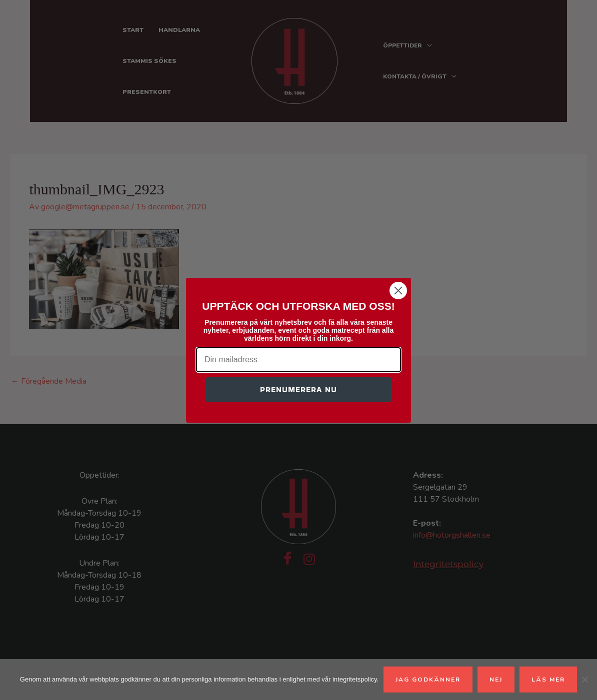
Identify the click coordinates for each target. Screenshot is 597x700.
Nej (496, 680)
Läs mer (548, 680)
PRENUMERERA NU (298, 389)
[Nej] (584, 680)
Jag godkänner (428, 680)
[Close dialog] (398, 291)
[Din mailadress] (298, 360)
